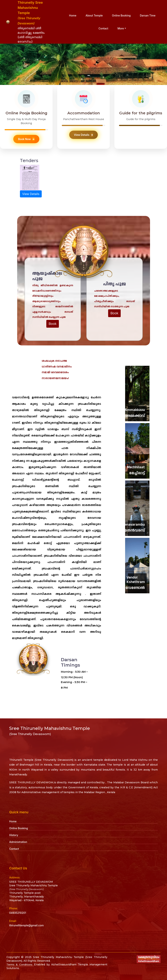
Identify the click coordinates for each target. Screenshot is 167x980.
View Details (84, 135)
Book (53, 324)
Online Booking (121, 15)
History (14, 835)
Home (73, 15)
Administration (18, 842)
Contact (103, 28)
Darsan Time (148, 15)
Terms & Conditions (21, 964)
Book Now (26, 139)
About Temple (94, 15)
